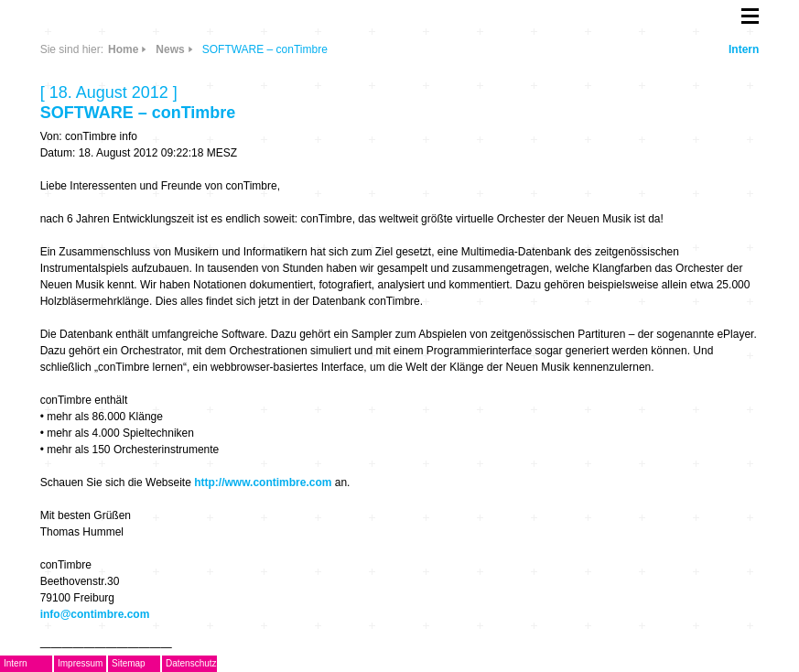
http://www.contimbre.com (263, 482)
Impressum (80, 663)
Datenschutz (191, 663)
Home (123, 49)
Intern (744, 49)
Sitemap (129, 663)
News (170, 49)
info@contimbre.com (95, 614)
